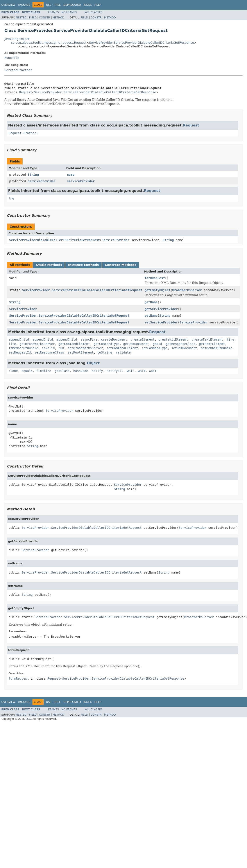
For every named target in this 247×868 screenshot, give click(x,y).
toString (105, 352)
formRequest (155, 278)
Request (26, 92)
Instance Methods (83, 265)
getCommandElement (74, 344)
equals (27, 371)
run (61, 348)
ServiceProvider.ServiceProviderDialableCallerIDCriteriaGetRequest (82, 290)
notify (97, 371)
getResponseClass (181, 344)
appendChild (19, 339)
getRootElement (212, 344)
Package (24, 5)
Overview (8, 5)
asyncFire (89, 339)
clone (13, 371)
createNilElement (173, 339)
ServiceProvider (18, 70)
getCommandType (107, 344)
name (71, 175)
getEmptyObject (158, 290)
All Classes (94, 12)
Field (33, 18)
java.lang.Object (17, 39)
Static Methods (49, 265)
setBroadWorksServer (85, 348)
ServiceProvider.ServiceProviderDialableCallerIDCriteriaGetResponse (141, 43)
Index (88, 5)
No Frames (69, 12)
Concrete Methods (121, 265)
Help (98, 5)
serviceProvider (81, 181)
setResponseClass (49, 352)
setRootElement (81, 352)
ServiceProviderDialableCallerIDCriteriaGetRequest (55, 240)
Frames (54, 12)
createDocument (114, 339)
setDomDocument (184, 348)
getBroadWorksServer (37, 344)
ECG (28, 719)
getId (158, 344)
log (11, 198)
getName (151, 302)
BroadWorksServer (187, 290)
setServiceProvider (161, 322)
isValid (48, 348)
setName (151, 316)
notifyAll (115, 371)
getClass (62, 371)
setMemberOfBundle (217, 348)
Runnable (12, 58)
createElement (143, 339)
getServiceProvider (161, 309)
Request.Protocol (23, 133)
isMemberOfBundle (23, 348)
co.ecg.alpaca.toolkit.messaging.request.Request (49, 43)
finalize (44, 371)
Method (58, 18)
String (33, 175)
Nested (21, 18)
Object (93, 363)
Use (49, 5)
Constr (45, 18)
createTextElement (207, 339)
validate (123, 352)
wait (131, 371)
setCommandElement (122, 348)
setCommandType (155, 348)
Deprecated (72, 5)
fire (231, 339)
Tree (57, 5)
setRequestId (20, 352)
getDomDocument (136, 344)
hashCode (81, 371)
